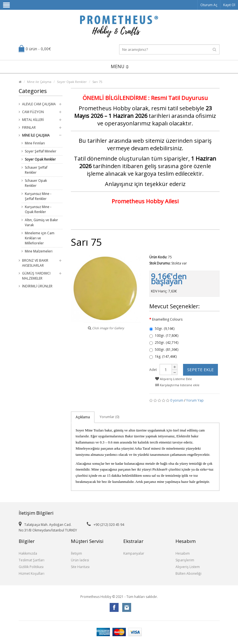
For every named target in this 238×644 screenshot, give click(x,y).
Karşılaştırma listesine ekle (177, 385)
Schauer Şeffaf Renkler (36, 170)
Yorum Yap (195, 400)
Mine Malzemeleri (39, 251)
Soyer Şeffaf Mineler (41, 151)
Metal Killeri (33, 120)
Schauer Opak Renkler (36, 183)
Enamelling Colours (167, 319)
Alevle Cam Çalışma (39, 104)
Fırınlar (29, 127)
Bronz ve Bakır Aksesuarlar (35, 263)
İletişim (76, 553)
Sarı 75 (97, 82)
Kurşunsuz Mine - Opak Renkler (38, 209)
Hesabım (183, 553)
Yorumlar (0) (109, 417)
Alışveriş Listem (188, 567)
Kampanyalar (134, 553)
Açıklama (83, 417)
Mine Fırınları (35, 143)
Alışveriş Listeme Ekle (174, 379)
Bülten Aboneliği (188, 573)
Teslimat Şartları (32, 560)
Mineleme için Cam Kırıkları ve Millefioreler (40, 238)
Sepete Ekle (200, 369)
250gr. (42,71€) (164, 343)
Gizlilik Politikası (31, 567)
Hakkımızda (28, 553)
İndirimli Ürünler (37, 286)
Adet (153, 370)
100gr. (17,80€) (164, 336)
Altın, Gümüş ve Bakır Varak (41, 222)
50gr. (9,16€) (162, 329)
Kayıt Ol (229, 5)
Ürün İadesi (80, 560)
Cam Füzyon (33, 112)
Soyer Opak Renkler (72, 82)
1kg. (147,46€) (163, 356)
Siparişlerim (185, 560)
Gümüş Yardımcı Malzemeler (36, 276)
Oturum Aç (209, 5)
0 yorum (177, 400)
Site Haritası (80, 567)
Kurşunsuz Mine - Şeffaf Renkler (38, 196)
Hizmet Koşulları (32, 573)
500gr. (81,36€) (164, 350)
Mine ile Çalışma (39, 82)
